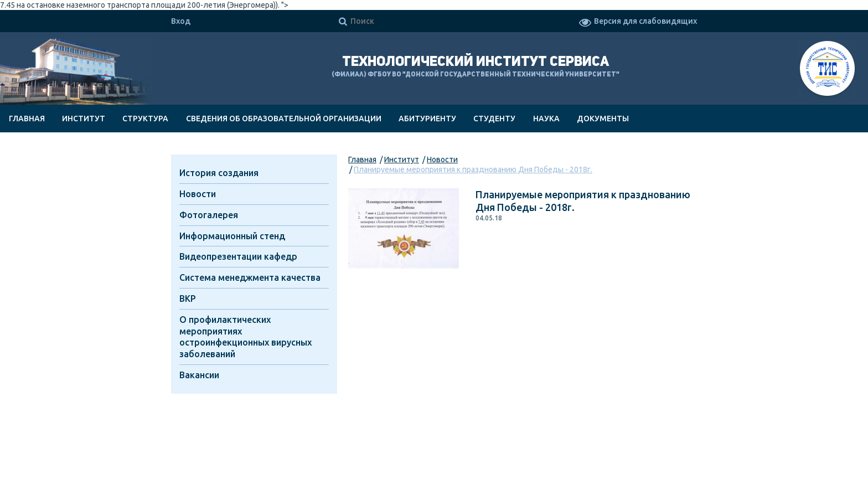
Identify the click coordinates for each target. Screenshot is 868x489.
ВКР (188, 298)
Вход (181, 21)
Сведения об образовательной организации (284, 119)
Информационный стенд (232, 236)
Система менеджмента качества (250, 277)
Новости (442, 159)
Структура (145, 119)
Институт (84, 119)
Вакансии (199, 375)
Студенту (494, 119)
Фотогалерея (209, 215)
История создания (219, 173)
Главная (27, 119)
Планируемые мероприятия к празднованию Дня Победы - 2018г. (473, 169)
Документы (603, 119)
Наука (546, 119)
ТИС (827, 70)
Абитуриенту (427, 119)
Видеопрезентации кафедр (238, 256)
